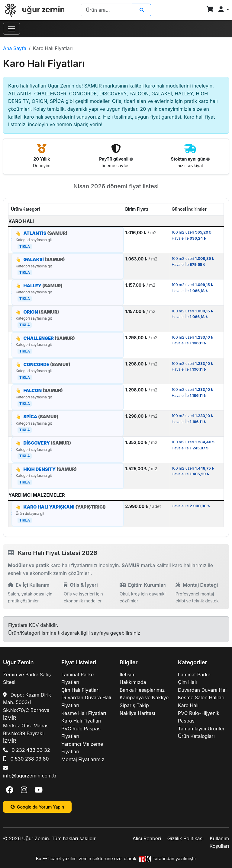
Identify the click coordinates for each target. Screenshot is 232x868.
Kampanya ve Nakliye (144, 697)
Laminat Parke (194, 675)
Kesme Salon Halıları (201, 697)
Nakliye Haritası (137, 713)
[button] (224, 10)
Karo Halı (188, 705)
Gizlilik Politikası (185, 838)
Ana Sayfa (15, 48)
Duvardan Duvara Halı (203, 690)
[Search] (106, 10)
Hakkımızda (133, 682)
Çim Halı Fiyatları (81, 690)
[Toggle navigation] (11, 29)
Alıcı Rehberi (147, 838)
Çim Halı (187, 682)
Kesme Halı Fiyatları (84, 713)
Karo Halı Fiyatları (81, 721)
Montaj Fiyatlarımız (83, 759)
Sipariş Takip (134, 705)
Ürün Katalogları (196, 736)
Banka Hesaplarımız (142, 690)
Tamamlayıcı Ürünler (201, 729)
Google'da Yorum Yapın (37, 807)
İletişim (128, 675)
